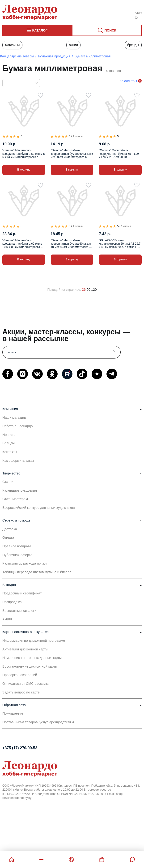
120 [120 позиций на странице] (94, 290)
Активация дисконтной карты (25, 649)
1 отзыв (78, 136)
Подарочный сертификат (22, 593)
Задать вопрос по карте (21, 692)
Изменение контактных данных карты (32, 658)
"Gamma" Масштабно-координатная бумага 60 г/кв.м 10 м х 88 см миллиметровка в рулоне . (22, 244)
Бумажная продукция (54, 56)
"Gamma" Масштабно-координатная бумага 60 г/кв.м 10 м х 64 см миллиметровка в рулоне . (71, 244)
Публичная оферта (17, 555)
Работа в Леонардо (18, 426)
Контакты (10, 452)
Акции (73, 45)
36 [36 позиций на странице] (84, 290)
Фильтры (130, 81)
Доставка (10, 529)
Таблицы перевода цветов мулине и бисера (37, 572)
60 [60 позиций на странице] (89, 290)
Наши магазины (15, 418)
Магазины (12, 45)
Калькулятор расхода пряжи (25, 563)
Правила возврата (17, 546)
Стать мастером (15, 499)
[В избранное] (40, 95)
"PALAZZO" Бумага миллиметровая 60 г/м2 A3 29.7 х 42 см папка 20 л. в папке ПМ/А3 (120, 244)
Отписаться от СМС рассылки (26, 684)
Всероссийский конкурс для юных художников (39, 508)
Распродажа (12, 602)
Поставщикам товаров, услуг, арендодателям (38, 722)
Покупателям (13, 713)
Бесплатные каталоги (19, 611)
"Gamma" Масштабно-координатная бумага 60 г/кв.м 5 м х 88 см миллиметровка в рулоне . (72, 154)
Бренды (133, 45)
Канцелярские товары (17, 56)
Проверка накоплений (20, 675)
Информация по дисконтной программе (34, 641)
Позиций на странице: (64, 290)
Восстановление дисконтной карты (30, 666)
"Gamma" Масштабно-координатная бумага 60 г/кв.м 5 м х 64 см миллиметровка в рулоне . (24, 154)
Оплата (8, 538)
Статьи (8, 482)
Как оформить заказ (18, 461)
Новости (9, 435)
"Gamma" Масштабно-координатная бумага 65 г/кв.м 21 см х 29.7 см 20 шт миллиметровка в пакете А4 (119, 154)
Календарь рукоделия (20, 490)
